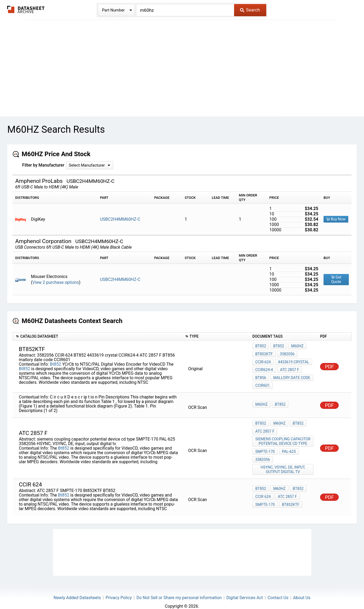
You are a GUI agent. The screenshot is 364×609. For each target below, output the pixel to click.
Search (250, 10)
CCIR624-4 (264, 368)
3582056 (287, 353)
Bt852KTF (264, 353)
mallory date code (291, 375)
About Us (302, 589)
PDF (329, 364)
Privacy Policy (119, 589)
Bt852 (55, 362)
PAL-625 (288, 445)
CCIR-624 (263, 360)
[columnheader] (97, 336)
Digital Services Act (245, 589)
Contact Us (278, 589)
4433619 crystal (293, 360)
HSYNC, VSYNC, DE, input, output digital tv (283, 462)
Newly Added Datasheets (77, 589)
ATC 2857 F (289, 368)
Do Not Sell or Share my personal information (179, 589)
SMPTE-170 (265, 445)
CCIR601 (263, 382)
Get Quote (336, 279)
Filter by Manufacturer (43, 165)
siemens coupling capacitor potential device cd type (283, 436)
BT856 (261, 375)
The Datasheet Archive (26, 9)
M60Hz (296, 346)
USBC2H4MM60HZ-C (120, 219)
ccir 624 (263, 489)
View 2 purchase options (56, 282)
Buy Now (336, 219)
